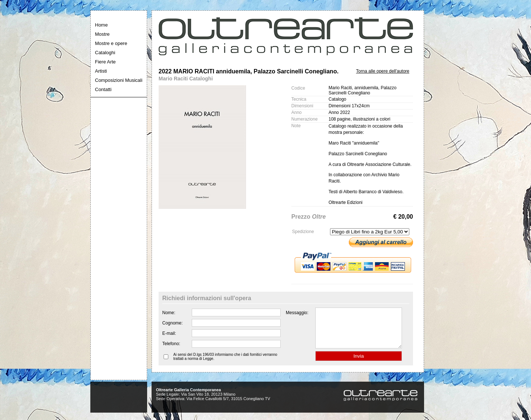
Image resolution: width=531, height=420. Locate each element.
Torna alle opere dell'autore (383, 71)
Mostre (103, 34)
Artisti (101, 71)
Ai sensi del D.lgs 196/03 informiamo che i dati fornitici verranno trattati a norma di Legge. (225, 364)
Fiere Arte (105, 62)
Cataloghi (105, 53)
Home (102, 25)
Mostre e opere (111, 43)
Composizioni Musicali (119, 80)
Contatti (103, 89)
